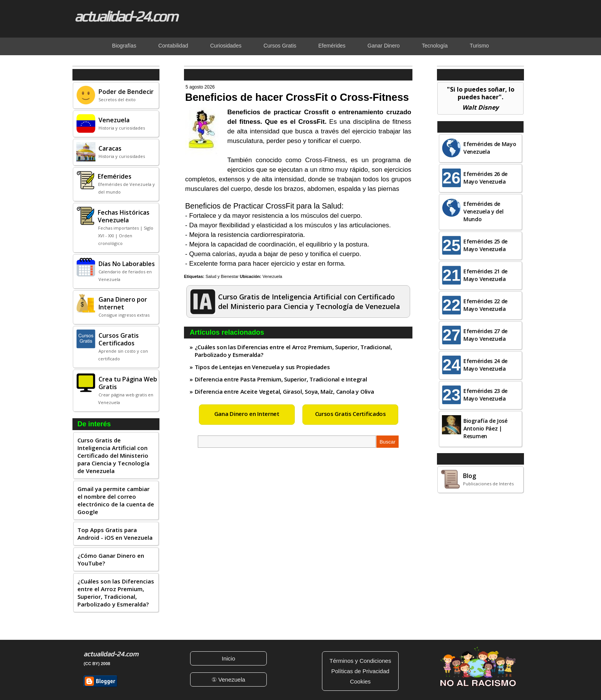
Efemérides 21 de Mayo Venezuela (485, 275)
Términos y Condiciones (360, 661)
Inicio (228, 658)
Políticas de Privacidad (360, 671)
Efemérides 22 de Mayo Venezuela (485, 305)
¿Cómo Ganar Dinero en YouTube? (111, 559)
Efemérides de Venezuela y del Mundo (484, 211)
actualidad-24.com (126, 16)
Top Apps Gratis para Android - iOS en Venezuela (115, 534)
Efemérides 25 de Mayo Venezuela (485, 245)
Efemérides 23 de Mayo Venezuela (485, 395)
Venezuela (272, 276)
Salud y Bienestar (222, 276)
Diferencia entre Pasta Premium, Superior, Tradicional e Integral (281, 379)
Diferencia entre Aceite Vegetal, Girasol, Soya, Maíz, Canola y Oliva (284, 391)
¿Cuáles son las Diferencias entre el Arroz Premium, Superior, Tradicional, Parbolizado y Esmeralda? (116, 593)
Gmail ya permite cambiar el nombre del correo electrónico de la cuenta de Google (116, 500)
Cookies (360, 681)
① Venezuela (228, 679)
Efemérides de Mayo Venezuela (490, 148)
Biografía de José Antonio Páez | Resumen (485, 428)
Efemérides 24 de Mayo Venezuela (485, 365)
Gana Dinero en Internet (247, 414)
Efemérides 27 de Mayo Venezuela (485, 335)
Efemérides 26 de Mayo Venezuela (485, 178)
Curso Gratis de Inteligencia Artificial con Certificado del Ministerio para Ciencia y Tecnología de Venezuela (113, 455)
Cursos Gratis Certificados (351, 414)
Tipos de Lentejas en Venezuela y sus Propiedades (262, 367)
